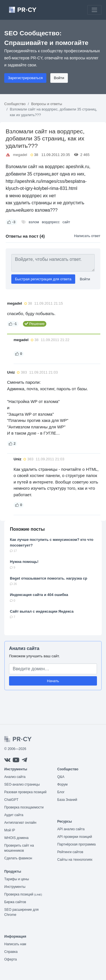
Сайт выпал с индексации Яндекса (42, 611)
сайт (66, 222)
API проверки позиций (75, 837)
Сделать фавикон (18, 858)
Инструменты (15, 887)
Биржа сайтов (15, 902)
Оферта (10, 959)
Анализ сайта (24, 648)
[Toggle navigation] (94, 10)
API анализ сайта (71, 829)
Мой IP (10, 830)
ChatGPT (11, 800)
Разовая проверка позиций (25, 792)
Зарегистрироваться (25, 78)
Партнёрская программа (77, 844)
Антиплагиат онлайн (20, 823)
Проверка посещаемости (24, 807)
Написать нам (15, 944)
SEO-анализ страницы (22, 784)
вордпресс (51, 222)
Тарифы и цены (17, 879)
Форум (62, 784)
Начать (53, 681)
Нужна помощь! (24, 562)
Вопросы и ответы (46, 104)
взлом (34, 222)
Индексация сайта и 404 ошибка (39, 595)
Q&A (61, 777)
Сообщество (15, 104)
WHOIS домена (16, 838)
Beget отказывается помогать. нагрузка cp (48, 578)
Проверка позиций (23, 894)
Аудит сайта (14, 815)
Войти (59, 78)
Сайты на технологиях (75, 860)
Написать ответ (87, 236)
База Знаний (67, 800)
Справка (11, 952)
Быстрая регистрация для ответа (43, 279)
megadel (20, 155)
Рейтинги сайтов (70, 852)
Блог (61, 792)
